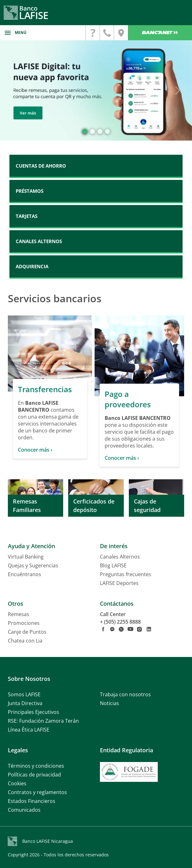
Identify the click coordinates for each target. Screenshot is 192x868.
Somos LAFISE (24, 694)
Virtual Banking (26, 557)
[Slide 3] (107, 131)
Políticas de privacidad (34, 775)
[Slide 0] (85, 131)
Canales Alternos (120, 557)
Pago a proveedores (128, 399)
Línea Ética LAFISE (29, 730)
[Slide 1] (92, 131)
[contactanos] (93, 33)
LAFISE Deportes (119, 583)
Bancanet (160, 33)
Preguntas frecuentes (126, 574)
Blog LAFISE (113, 565)
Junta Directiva (25, 703)
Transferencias (45, 389)
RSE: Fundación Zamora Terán (43, 721)
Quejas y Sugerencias (33, 565)
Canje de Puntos (27, 632)
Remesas (19, 614)
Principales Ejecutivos (33, 712)
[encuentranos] (121, 33)
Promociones (24, 623)
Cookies (17, 783)
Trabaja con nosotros (125, 694)
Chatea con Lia (25, 641)
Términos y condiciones (36, 766)
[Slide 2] (100, 131)
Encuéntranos (25, 574)
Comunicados (24, 810)
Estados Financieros (32, 801)
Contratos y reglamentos (37, 792)
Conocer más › (35, 450)
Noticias (110, 703)
